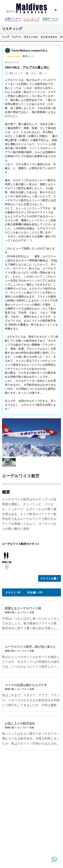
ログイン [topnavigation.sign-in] (11, 11)
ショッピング (32, 19)
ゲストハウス (31, 37)
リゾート (16, 37)
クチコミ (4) (13, 592)
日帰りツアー (13, 19)
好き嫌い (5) (35, 592)
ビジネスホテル (49, 37)
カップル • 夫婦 (26, 612)
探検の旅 (10, 612)
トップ (6, 37)
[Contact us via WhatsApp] (54, 859)
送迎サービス (50, 19)
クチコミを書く (50, 578)
